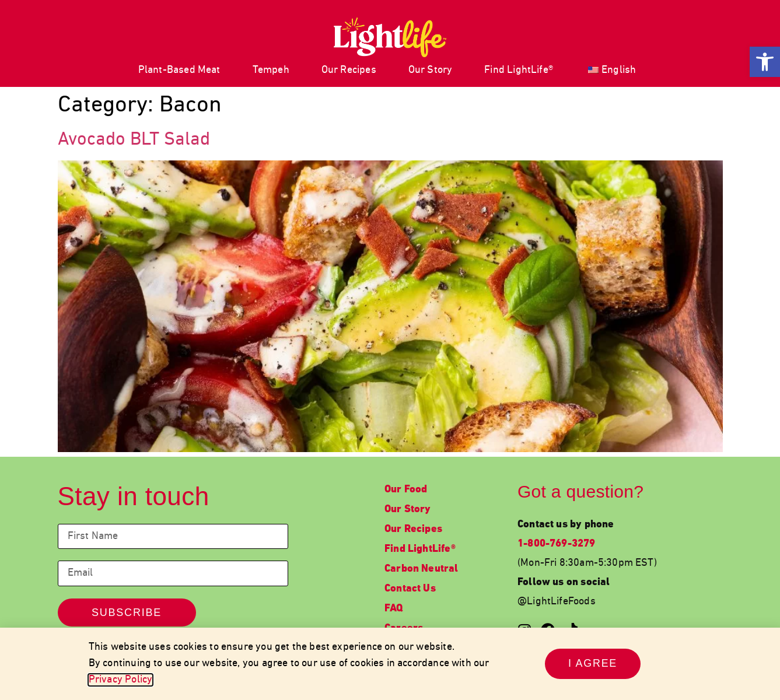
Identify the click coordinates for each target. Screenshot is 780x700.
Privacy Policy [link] (121, 680)
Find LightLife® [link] (519, 70)
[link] (765, 62)
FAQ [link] (394, 609)
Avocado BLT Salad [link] (134, 140)
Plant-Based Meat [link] (179, 70)
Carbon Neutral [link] (422, 569)
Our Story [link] (431, 70)
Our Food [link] (406, 490)
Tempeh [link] (271, 70)
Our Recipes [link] (349, 70)
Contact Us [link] (410, 589)
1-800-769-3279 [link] (557, 544)
